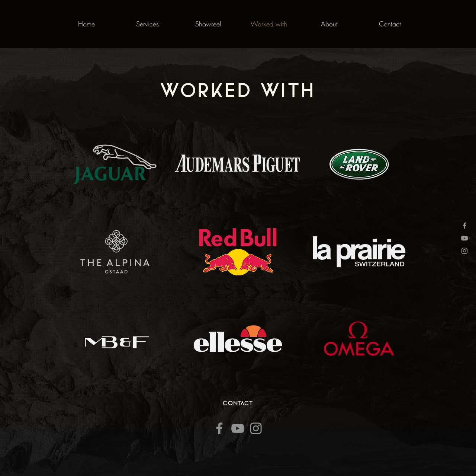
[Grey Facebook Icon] (464, 226)
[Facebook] (219, 428)
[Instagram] (256, 428)
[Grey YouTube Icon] (464, 238)
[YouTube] (238, 428)
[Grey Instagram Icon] (464, 251)
